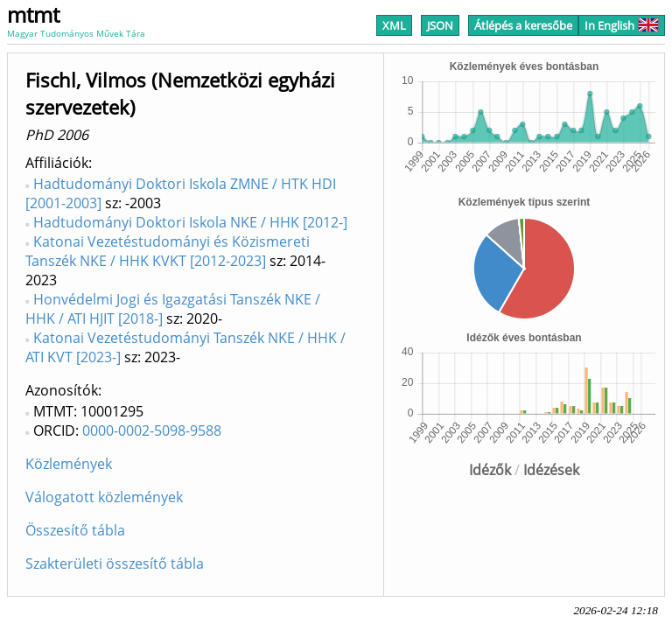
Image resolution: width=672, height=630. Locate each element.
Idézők (490, 470)
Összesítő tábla (75, 530)
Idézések (551, 470)
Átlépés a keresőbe (523, 25)
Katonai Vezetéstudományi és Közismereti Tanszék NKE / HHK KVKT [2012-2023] (168, 251)
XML (394, 25)
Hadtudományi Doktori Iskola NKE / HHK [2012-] (190, 222)
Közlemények (69, 464)
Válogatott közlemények (104, 497)
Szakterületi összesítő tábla (115, 563)
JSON (440, 25)
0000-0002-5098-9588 (152, 430)
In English (622, 25)
